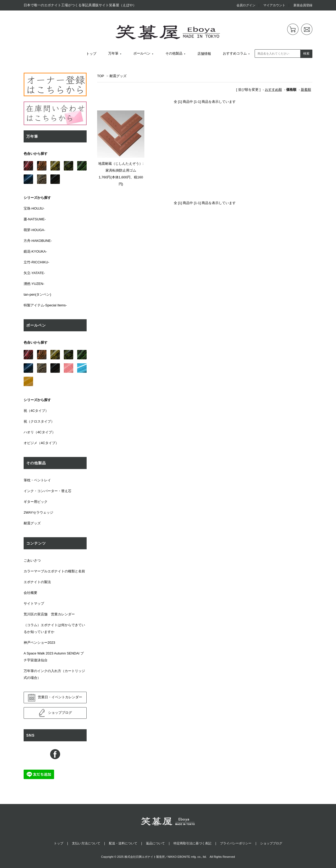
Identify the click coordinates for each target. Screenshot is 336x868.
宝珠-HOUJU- (34, 208)
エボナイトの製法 (37, 582)
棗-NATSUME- (35, 219)
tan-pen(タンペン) (37, 294)
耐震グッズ (118, 76)
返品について (155, 843)
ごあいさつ (32, 560)
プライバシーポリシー (236, 843)
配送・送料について (123, 843)
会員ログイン (246, 5)
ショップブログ (55, 713)
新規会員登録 (303, 5)
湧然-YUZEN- (34, 284)
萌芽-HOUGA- (34, 230)
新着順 (306, 90)
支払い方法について (86, 843)
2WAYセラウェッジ (38, 512)
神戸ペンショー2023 (39, 643)
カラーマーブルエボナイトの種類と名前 (54, 571)
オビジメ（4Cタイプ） (41, 443)
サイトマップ (34, 603)
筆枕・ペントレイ (37, 480)
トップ (91, 54)
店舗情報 (204, 54)
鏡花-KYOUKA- (35, 251)
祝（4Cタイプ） (36, 411)
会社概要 (30, 593)
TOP (101, 76)
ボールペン (142, 53)
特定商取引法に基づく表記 (192, 843)
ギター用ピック (36, 502)
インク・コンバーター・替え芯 (48, 491)
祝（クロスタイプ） (39, 421)
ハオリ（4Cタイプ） (40, 432)
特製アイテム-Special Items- (45, 305)
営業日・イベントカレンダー (55, 697)
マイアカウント (274, 5)
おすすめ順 (273, 90)
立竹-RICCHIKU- (36, 262)
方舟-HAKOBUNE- (38, 241)
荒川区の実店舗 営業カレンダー (49, 614)
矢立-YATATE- (34, 273)
